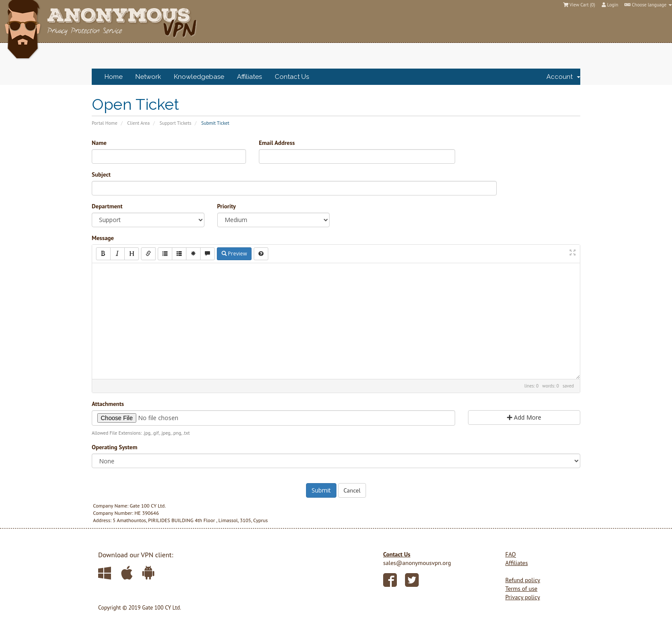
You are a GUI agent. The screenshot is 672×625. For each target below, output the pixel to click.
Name (99, 143)
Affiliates (249, 77)
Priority (227, 206)
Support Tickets (175, 123)
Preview (234, 254)
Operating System (114, 447)
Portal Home (105, 123)
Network (148, 77)
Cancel (352, 490)
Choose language (648, 5)
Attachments (108, 404)
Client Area (138, 123)
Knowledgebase (199, 77)
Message (103, 238)
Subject (101, 174)
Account (563, 77)
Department (107, 206)
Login (610, 5)
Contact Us (292, 77)
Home (114, 77)
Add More (524, 417)
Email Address (277, 143)
